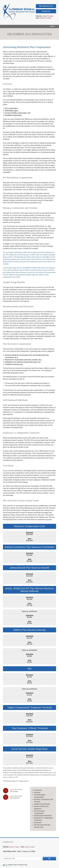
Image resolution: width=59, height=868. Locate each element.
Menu (53, 26)
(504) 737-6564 (45, 18)
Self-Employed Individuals (43, 816)
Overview (37, 792)
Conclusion (38, 823)
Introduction (38, 790)
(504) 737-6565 (48, 16)
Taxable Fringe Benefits (42, 804)
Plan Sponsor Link (46, 6)
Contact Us (46, 11)
